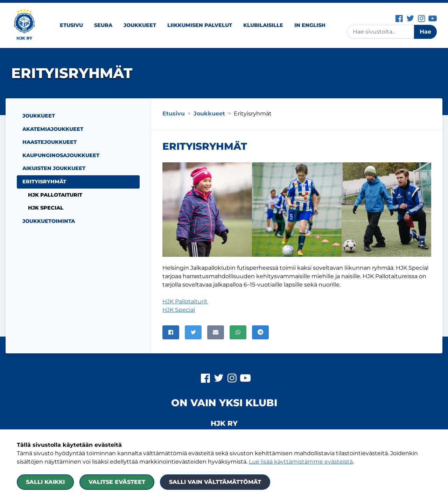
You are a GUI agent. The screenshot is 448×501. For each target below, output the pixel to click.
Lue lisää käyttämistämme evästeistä (301, 462)
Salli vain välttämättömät (215, 482)
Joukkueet (140, 25)
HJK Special (179, 310)
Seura (103, 25)
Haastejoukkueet (50, 142)
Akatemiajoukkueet (53, 129)
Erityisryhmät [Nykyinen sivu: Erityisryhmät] (44, 182)
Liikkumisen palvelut (200, 25)
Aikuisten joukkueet (54, 168)
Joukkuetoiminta (49, 221)
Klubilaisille (263, 25)
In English (310, 25)
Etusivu (71, 25)
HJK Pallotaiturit (185, 301)
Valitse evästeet (117, 482)
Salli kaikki (45, 482)
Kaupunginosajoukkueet (61, 155)
